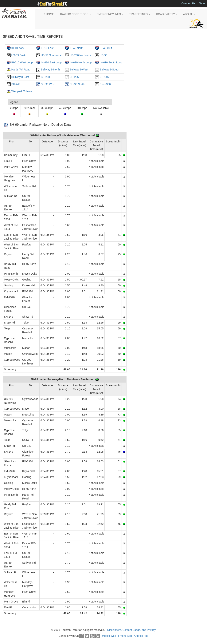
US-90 (103, 55)
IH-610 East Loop (51, 62)
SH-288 (45, 77)
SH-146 (104, 77)
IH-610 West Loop (22, 62)
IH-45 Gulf (106, 48)
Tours (202, 3)
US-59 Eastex (19, 55)
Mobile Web (109, 636)
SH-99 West (48, 84)
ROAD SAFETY (167, 14)
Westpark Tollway (21, 91)
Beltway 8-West (79, 70)
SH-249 (16, 84)
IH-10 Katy (18, 48)
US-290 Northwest (80, 55)
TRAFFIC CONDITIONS (75, 14)
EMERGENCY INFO (110, 14)
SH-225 (74, 77)
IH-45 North (76, 48)
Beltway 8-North (50, 70)
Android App (141, 636)
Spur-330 (105, 84)
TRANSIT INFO (140, 14)
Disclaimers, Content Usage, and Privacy (131, 630)
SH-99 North (77, 84)
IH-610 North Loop (81, 62)
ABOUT (189, 14)
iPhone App (125, 636)
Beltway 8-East (20, 77)
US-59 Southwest (51, 55)
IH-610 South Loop (111, 62)
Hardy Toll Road (21, 70)
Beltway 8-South (109, 70)
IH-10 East (47, 48)
